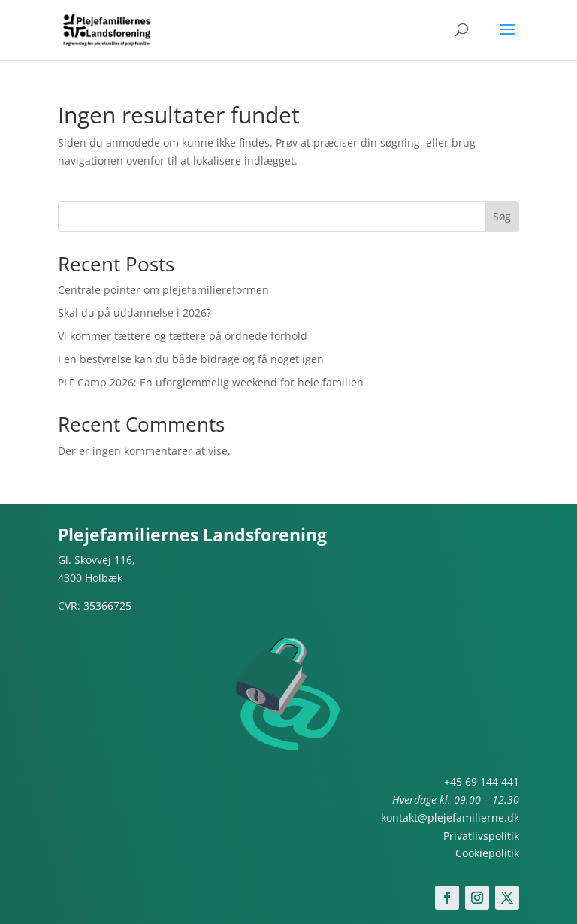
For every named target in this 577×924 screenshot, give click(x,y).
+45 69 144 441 (482, 782)
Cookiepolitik (487, 853)
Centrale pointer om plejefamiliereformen (163, 290)
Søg (502, 216)
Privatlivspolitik (481, 836)
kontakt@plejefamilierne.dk (450, 818)
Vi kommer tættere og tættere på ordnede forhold (183, 336)
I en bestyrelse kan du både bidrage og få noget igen (191, 359)
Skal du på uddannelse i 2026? (134, 312)
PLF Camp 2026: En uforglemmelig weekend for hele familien (211, 382)
